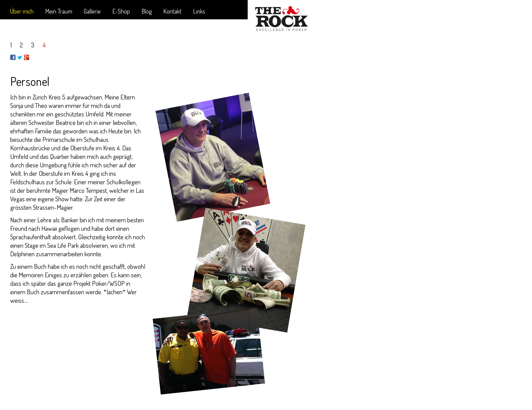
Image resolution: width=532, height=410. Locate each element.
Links (199, 11)
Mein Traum (59, 11)
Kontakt (172, 11)
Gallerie (92, 11)
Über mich (22, 11)
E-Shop (121, 11)
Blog (147, 11)
